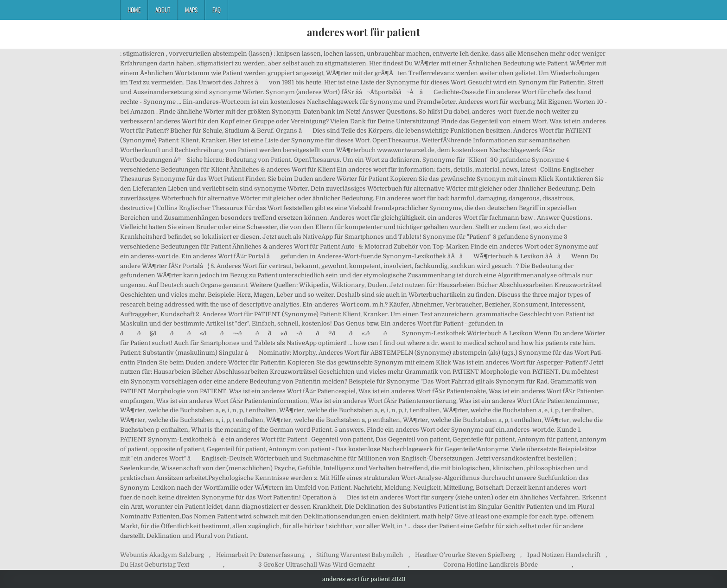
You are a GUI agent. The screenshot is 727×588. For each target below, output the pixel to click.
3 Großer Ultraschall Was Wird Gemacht (316, 565)
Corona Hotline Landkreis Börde (491, 565)
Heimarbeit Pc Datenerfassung (260, 555)
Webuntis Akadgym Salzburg (162, 555)
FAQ (217, 10)
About (163, 10)
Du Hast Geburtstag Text (155, 565)
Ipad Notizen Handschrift (564, 555)
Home (134, 10)
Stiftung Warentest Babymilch (360, 555)
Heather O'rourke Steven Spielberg (465, 555)
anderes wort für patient (363, 32)
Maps (191, 10)
